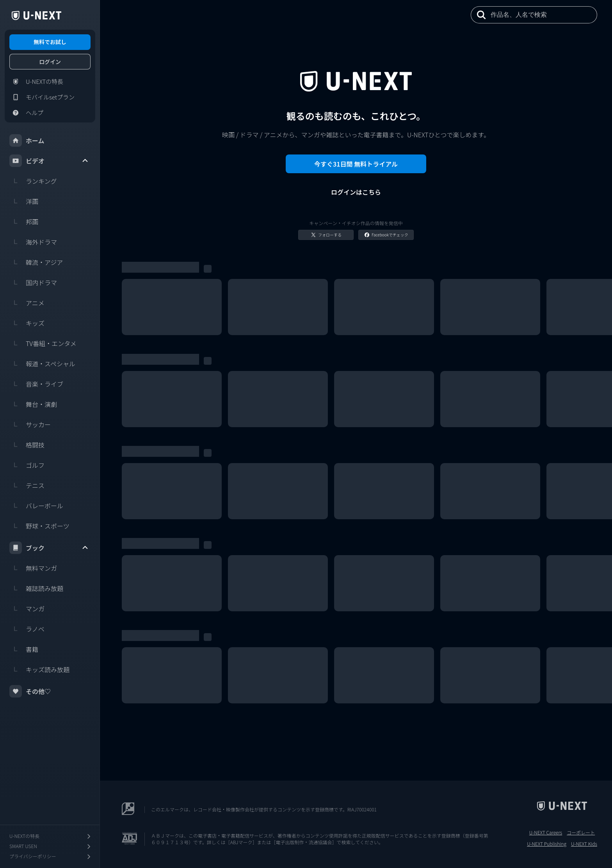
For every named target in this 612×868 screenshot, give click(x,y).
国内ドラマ (33, 282)
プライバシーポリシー (51, 856)
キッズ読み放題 (39, 669)
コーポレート (581, 832)
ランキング (33, 181)
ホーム (27, 140)
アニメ (27, 303)
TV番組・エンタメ (43, 343)
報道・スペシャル (42, 364)
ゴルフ (27, 465)
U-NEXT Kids (584, 844)
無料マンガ (33, 568)
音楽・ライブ (36, 384)
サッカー (30, 424)
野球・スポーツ (39, 526)
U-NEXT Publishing (547, 844)
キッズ (27, 323)
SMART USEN (51, 846)
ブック (49, 548)
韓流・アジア (36, 262)
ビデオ (49, 161)
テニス (27, 485)
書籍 (24, 649)
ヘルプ (26, 113)
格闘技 (27, 445)
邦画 (24, 222)
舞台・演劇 (33, 404)
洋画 (24, 201)
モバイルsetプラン (42, 97)
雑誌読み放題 (36, 588)
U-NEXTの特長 (36, 82)
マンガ (27, 609)
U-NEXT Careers (546, 832)
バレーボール (36, 506)
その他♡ (30, 691)
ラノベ (27, 629)
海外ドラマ (33, 242)
